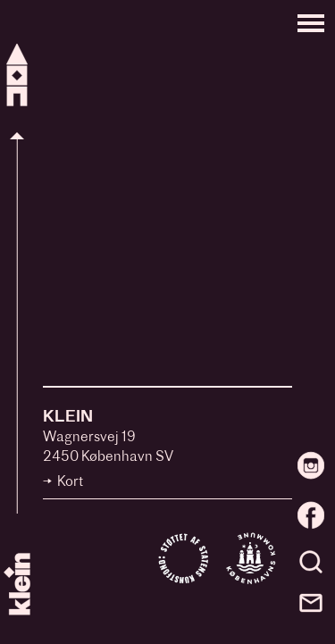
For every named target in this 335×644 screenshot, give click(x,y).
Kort (70, 483)
